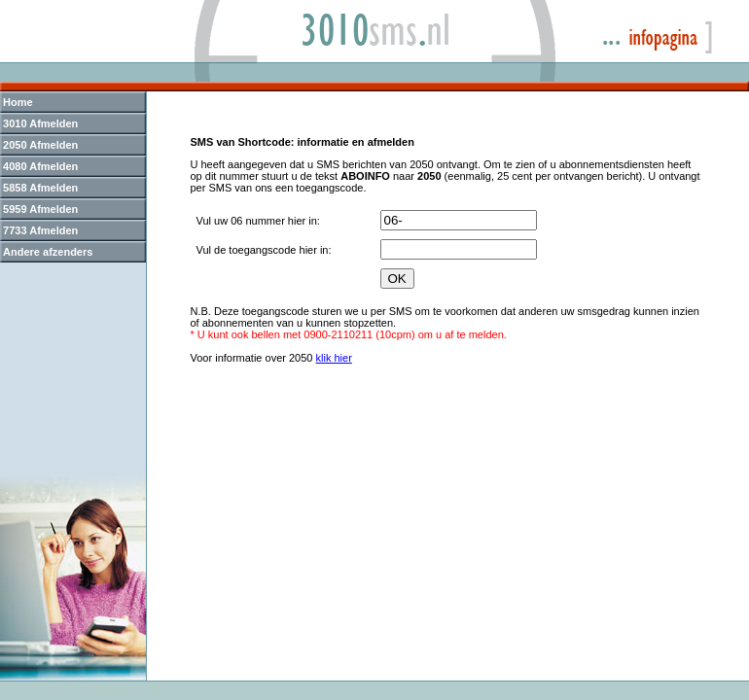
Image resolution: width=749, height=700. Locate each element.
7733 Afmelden (40, 230)
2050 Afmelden (40, 145)
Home (18, 102)
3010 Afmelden (40, 123)
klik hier (334, 358)
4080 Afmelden (40, 166)
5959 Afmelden (40, 209)
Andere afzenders (48, 252)
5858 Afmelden (40, 188)
